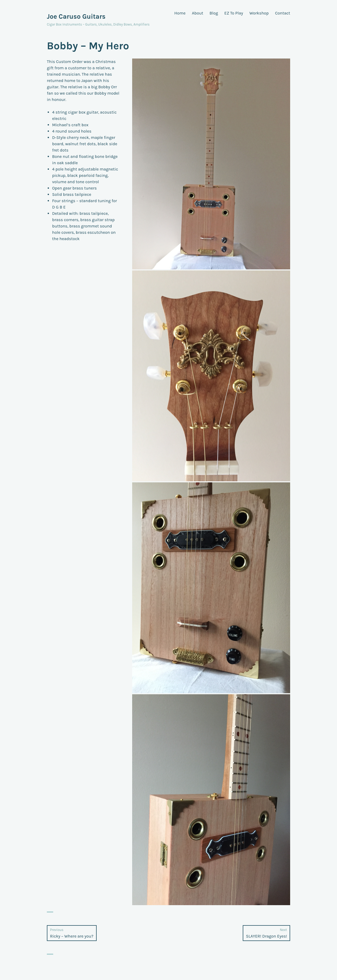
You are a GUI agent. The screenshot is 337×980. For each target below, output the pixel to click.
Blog (214, 13)
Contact (283, 13)
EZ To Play (234, 13)
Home (180, 13)
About (198, 13)
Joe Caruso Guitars (76, 16)
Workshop (259, 13)
